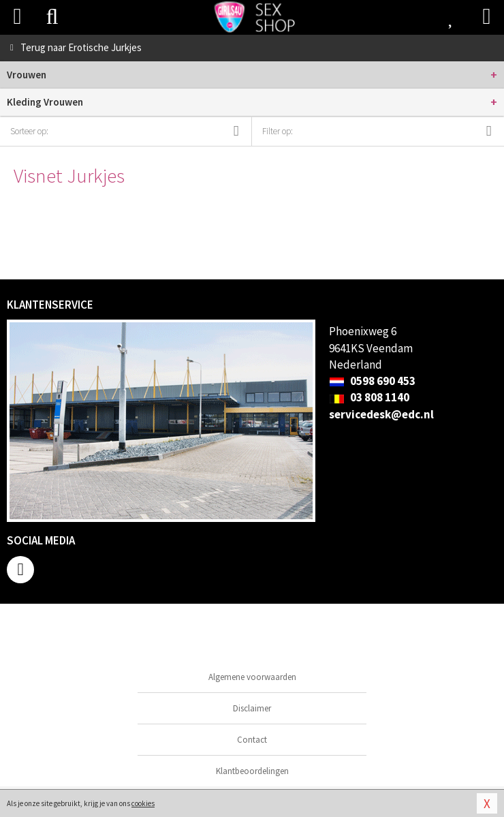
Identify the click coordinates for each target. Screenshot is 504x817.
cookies (143, 803)
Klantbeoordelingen (252, 771)
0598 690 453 (372, 381)
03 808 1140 (369, 397)
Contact (252, 740)
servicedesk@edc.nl (381, 414)
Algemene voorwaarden (252, 677)
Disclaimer (252, 708)
